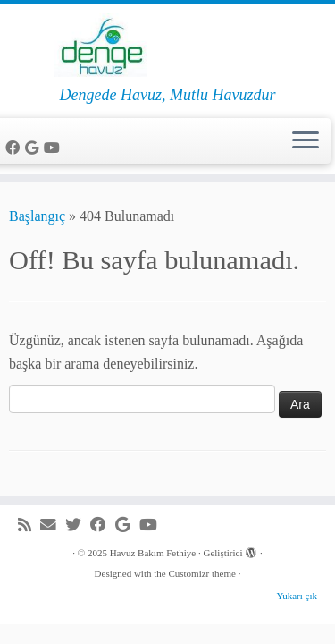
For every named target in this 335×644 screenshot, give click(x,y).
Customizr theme (201, 573)
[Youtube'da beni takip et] (54, 148)
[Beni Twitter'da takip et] (78, 525)
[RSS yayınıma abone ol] (29, 525)
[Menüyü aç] (306, 141)
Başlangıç (37, 216)
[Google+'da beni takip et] (34, 148)
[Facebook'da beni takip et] (15, 148)
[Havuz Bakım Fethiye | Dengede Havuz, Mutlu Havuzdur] (167, 45)
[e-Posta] (53, 525)
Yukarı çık (297, 596)
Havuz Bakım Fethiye (153, 553)
